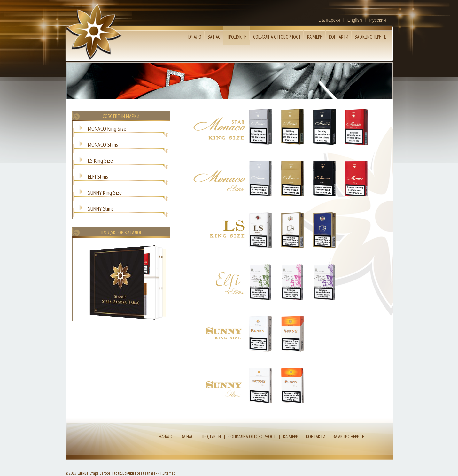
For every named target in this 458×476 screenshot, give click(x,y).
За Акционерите (370, 37)
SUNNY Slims (101, 208)
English (355, 20)
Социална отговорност (277, 37)
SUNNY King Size (105, 192)
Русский (378, 20)
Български (329, 20)
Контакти (339, 37)
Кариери (315, 37)
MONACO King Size (107, 128)
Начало (194, 37)
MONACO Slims (103, 144)
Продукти (237, 37)
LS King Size (100, 160)
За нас (214, 37)
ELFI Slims (98, 176)
